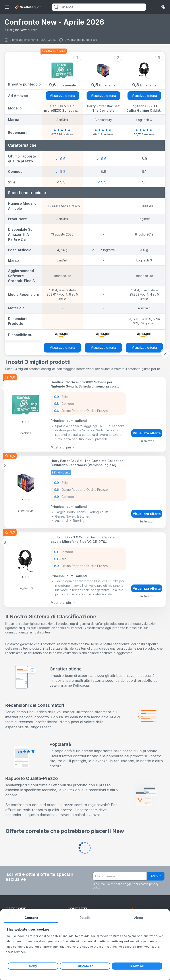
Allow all (137, 966)
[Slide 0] (23, 421)
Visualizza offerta (62, 96)
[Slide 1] (26, 421)
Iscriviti (156, 871)
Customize (85, 966)
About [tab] (139, 918)
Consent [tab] (31, 918)
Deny (33, 966)
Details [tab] (85, 918)
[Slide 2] (29, 421)
